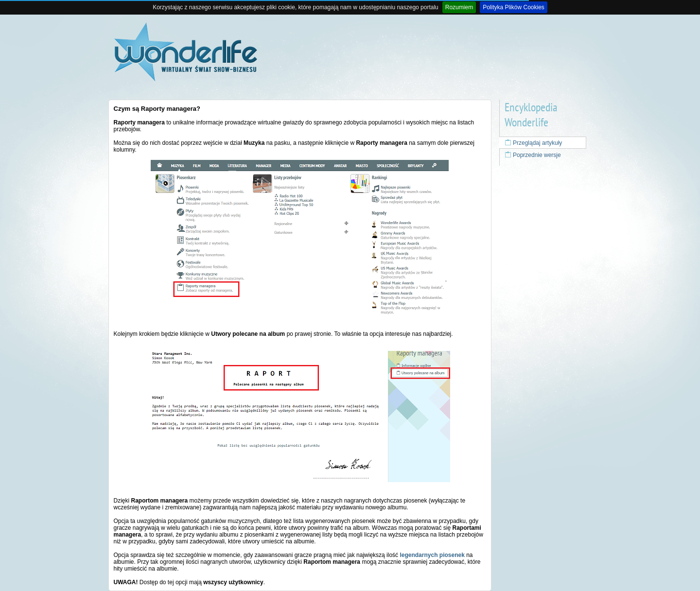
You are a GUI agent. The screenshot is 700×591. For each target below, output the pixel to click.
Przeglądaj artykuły (534, 143)
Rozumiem (459, 7)
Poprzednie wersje (533, 155)
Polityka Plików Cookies (514, 7)
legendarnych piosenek (432, 555)
